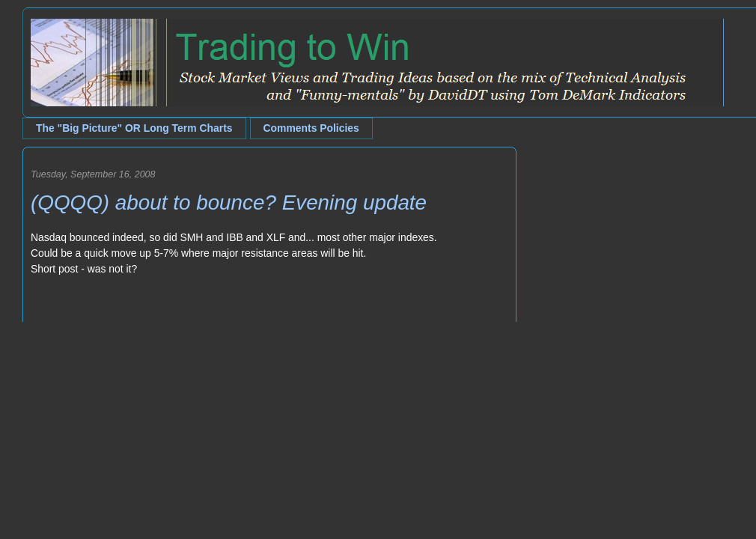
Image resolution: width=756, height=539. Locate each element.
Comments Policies (311, 128)
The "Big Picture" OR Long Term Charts (134, 128)
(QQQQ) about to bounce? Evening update (229, 202)
